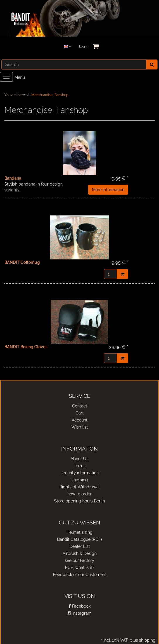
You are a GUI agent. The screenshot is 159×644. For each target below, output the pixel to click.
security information (80, 473)
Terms (80, 466)
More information (108, 190)
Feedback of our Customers (80, 575)
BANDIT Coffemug (22, 262)
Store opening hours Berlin (79, 501)
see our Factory (79, 560)
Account (80, 420)
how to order (79, 494)
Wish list (80, 427)
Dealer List (80, 546)
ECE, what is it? (80, 567)
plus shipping (142, 640)
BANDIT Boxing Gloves (26, 347)
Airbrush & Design (80, 553)
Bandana (13, 178)
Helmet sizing (79, 532)
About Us (79, 459)
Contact (80, 406)
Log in (84, 46)
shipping (80, 480)
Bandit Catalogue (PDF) (79, 539)
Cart (80, 413)
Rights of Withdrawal (80, 487)
